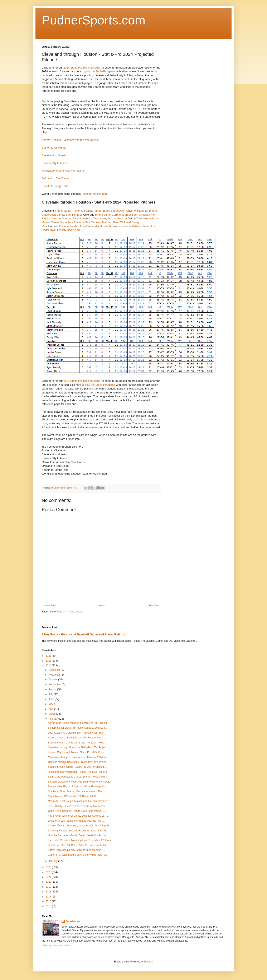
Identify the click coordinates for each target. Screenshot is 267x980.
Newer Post (49, 606)
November (55, 675)
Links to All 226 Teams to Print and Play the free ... (76, 821)
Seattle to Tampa (52, 186)
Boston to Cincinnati (54, 148)
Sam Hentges (74, 215)
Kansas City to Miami (55, 163)
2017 (49, 897)
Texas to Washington (94, 194)
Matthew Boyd (111, 222)
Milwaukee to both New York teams (63, 171)
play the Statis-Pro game (100, 71)
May (51, 704)
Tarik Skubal (144, 218)
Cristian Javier (141, 226)
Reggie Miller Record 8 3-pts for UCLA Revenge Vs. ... (78, 787)
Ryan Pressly (58, 230)
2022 (49, 872)
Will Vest (126, 222)
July (51, 694)
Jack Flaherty (76, 222)
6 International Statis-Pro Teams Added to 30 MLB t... (77, 728)
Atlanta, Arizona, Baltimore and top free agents (70, 140)
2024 (49, 666)
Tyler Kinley (100, 218)
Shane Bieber (63, 211)
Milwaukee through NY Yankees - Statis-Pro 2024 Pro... (79, 757)
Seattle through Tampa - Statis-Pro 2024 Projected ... (77, 767)
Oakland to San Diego (55, 178)
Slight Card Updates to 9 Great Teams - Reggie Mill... (77, 777)
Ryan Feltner (103, 215)
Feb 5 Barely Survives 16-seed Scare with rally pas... (77, 806)
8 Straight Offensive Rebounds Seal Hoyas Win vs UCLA (80, 782)
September (55, 685)
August (53, 689)
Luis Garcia (124, 226)
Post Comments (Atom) (70, 612)
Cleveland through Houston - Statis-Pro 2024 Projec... (78, 747)
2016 (49, 901)
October (53, 680)
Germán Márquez (122, 215)
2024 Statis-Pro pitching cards (82, 68)
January (53, 861)
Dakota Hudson (117, 218)
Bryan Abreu (75, 230)
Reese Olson (59, 222)
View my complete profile (56, 946)
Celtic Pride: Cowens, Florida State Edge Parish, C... (77, 811)
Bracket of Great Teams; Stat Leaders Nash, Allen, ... (77, 791)
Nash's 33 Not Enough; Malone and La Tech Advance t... (79, 801)
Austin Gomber (62, 218)
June (52, 699)
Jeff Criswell (141, 215)
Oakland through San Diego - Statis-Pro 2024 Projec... (78, 762)
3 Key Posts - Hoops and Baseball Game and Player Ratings (83, 634)
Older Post (154, 606)
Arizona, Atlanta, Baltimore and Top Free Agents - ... (77, 738)
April (51, 709)
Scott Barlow (57, 215)
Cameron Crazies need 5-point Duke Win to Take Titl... (78, 855)
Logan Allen (118, 211)
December (55, 670)
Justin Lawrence (82, 218)
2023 (49, 867)
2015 (49, 906)
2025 (49, 661)
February (54, 719)
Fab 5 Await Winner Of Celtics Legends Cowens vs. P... (79, 816)
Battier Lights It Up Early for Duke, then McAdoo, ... (76, 850)
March (52, 714)
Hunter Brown (108, 226)
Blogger (148, 962)
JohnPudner (73, 921)
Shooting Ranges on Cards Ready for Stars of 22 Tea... (79, 831)
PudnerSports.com (94, 20)
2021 (49, 877)
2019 (49, 887)
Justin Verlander (89, 226)
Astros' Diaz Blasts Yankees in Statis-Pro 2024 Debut (77, 723)
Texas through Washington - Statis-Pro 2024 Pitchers (77, 772)
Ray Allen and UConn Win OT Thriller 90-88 (72, 796)
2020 (49, 882)
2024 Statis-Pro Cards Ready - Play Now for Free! (76, 733)
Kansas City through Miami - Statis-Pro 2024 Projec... (78, 752)
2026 (49, 656)
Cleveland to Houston (55, 155)
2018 (49, 892)
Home (102, 606)
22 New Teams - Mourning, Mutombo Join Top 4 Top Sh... (80, 826)
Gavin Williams (135, 211)
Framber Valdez (69, 226)
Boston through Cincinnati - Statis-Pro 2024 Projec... (77, 743)
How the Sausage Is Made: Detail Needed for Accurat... (79, 835)
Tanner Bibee (102, 211)
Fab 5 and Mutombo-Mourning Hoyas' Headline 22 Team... (80, 840)
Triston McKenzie (83, 211)
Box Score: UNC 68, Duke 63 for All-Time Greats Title (78, 845)
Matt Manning (93, 222)
